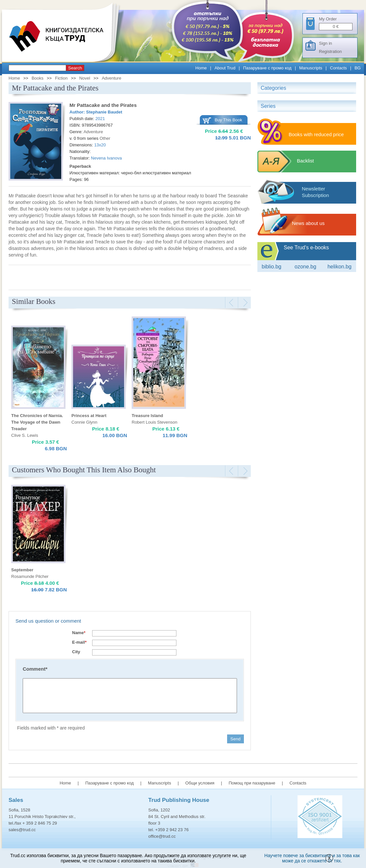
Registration (330, 51)
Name (79, 633)
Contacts (339, 68)
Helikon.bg (340, 267)
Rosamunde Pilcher (30, 576)
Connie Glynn (84, 422)
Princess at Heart (89, 416)
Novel (85, 78)
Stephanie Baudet (104, 112)
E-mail (79, 642)
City (76, 652)
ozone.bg (305, 267)
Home (201, 68)
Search (75, 68)
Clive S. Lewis (25, 435)
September (22, 570)
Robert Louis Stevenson (155, 422)
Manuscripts (311, 68)
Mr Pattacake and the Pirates (103, 105)
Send (235, 739)
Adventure (111, 78)
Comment (35, 669)
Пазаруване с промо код (267, 68)
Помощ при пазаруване (252, 783)
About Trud (225, 68)
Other (105, 138)
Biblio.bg (272, 267)
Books (38, 78)
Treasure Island (147, 416)
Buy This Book (228, 120)
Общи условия (200, 783)
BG (358, 68)
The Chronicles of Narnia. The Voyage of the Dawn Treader (37, 422)
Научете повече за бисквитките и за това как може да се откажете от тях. (312, 858)
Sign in (326, 43)
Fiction (61, 78)
